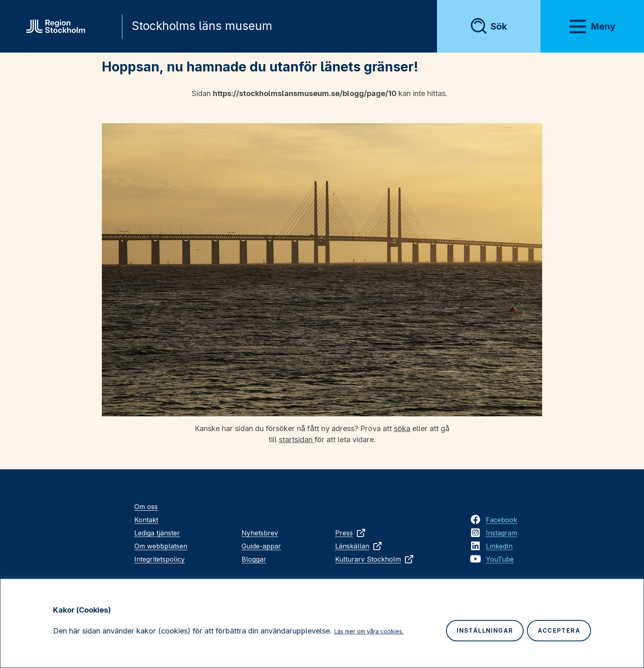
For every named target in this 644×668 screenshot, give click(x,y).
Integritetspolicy (160, 559)
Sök (499, 26)
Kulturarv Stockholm (375, 559)
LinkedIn (499, 546)
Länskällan (359, 546)
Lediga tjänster (157, 533)
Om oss (146, 507)
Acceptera (559, 630)
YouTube (500, 559)
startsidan (297, 440)
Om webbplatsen (161, 546)
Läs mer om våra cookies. (369, 631)
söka (402, 428)
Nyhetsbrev (260, 533)
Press (351, 533)
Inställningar (485, 630)
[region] (322, 623)
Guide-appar (261, 546)
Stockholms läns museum (202, 26)
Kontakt (146, 520)
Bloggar (254, 559)
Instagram (501, 533)
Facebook (501, 520)
